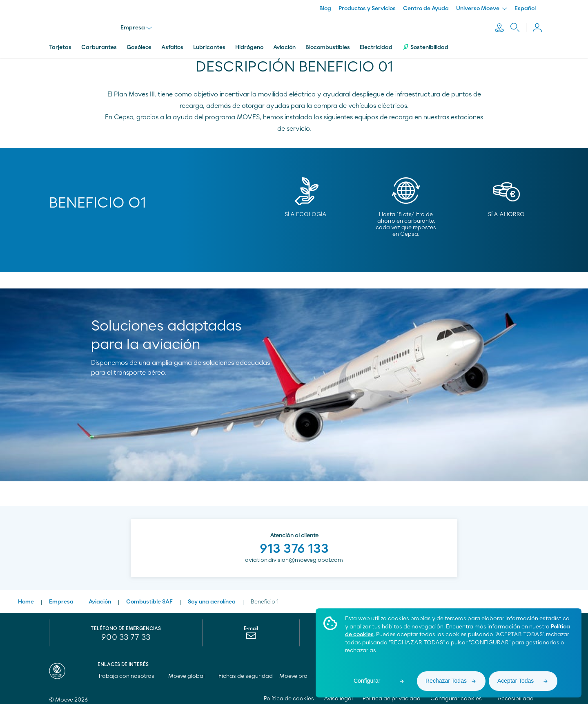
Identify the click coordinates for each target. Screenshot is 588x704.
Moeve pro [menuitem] (297, 671)
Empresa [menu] (138, 25)
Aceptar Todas (516, 681)
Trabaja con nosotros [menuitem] (130, 671)
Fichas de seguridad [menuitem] (246, 671)
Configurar (367, 681)
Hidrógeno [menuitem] (249, 42)
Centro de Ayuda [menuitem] (426, 9)
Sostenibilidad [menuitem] (425, 42)
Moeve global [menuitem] (190, 671)
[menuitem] (251, 632)
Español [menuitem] (525, 9)
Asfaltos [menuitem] (172, 42)
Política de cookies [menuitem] (289, 693)
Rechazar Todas (446, 681)
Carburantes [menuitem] (99, 42)
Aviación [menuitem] (284, 42)
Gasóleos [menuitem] (139, 42)
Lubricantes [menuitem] (209, 42)
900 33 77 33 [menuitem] (126, 632)
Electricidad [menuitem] (376, 42)
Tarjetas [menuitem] (60, 42)
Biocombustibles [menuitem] (328, 42)
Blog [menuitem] (325, 9)
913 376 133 (294, 543)
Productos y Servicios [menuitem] (367, 9)
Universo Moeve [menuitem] (482, 9)
